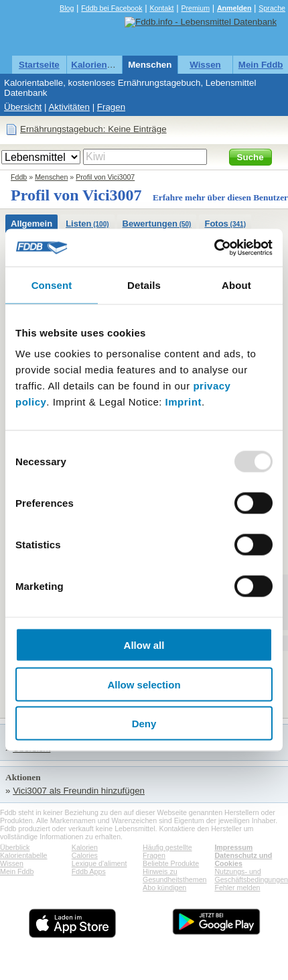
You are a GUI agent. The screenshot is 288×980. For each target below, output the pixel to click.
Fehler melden (237, 887)
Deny (144, 724)
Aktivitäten (69, 107)
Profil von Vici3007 (105, 177)
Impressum (233, 847)
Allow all (144, 645)
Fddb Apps (89, 871)
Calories (85, 855)
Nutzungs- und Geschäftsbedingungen (251, 875)
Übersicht (23, 107)
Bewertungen (157, 224)
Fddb (19, 177)
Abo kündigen (164, 887)
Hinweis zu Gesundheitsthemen (174, 875)
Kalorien (85, 847)
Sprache (272, 8)
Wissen (205, 65)
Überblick (15, 847)
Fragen (111, 107)
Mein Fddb (261, 65)
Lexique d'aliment (99, 863)
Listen (87, 224)
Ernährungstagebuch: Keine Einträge (93, 129)
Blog (67, 8)
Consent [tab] (52, 285)
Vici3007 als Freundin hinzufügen (79, 791)
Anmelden (234, 8)
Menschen (150, 65)
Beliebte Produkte (171, 863)
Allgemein (31, 224)
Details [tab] (144, 285)
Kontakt (161, 8)
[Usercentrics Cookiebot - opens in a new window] (214, 248)
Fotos (225, 224)
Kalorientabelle (103, 65)
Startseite (39, 65)
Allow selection (144, 684)
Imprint (184, 402)
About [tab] (236, 285)
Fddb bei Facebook (112, 8)
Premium (195, 8)
